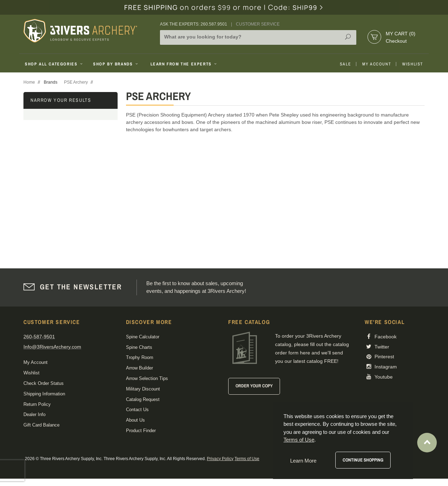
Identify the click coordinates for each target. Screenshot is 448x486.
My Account (377, 64)
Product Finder (141, 431)
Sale (345, 64)
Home (29, 82)
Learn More (303, 461)
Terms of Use (247, 459)
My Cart (401, 34)
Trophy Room (140, 357)
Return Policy (37, 404)
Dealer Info (34, 414)
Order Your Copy (254, 386)
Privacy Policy (220, 459)
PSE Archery (76, 82)
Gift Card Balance (41, 425)
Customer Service (258, 24)
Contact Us (137, 410)
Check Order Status (44, 383)
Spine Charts (139, 347)
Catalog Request (143, 399)
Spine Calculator (143, 337)
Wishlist (413, 64)
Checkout (396, 41)
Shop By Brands (116, 64)
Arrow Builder (139, 368)
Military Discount (143, 389)
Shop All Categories (54, 64)
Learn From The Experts (184, 64)
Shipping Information (44, 394)
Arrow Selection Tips (147, 378)
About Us (135, 420)
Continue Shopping (363, 460)
